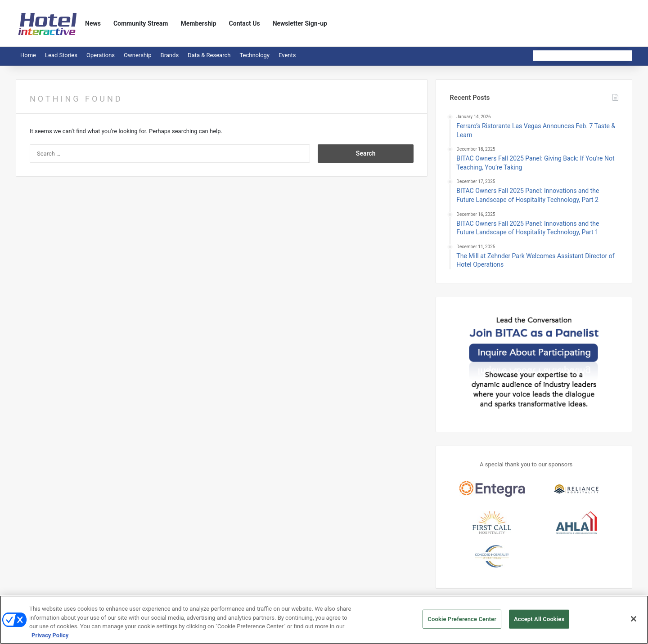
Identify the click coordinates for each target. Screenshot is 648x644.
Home (28, 55)
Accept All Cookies (539, 623)
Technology (254, 55)
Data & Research (209, 55)
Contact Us (245, 23)
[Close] (634, 622)
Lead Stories (61, 55)
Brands (170, 55)
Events (287, 55)
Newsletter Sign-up (300, 23)
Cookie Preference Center (462, 623)
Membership (198, 23)
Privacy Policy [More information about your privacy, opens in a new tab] (50, 639)
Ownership (138, 55)
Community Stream (141, 23)
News (93, 23)
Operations (101, 55)
